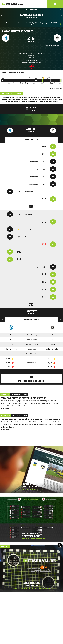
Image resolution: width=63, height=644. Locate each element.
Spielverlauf (32, 140)
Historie (3, 319)
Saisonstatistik (31, 320)
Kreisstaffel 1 (43, 10)
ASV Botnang (53, 46)
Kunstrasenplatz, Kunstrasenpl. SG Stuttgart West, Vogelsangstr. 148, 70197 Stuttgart (34, 24)
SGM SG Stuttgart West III (18, 31)
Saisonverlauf (60, 319)
